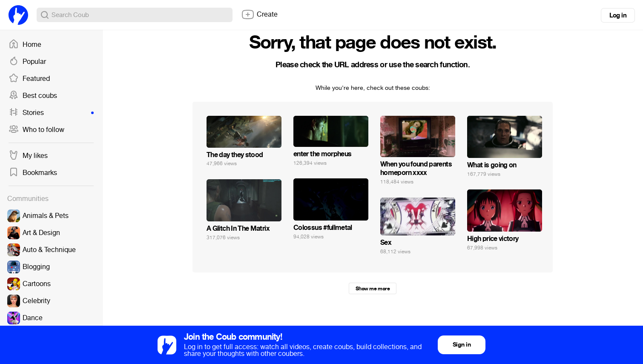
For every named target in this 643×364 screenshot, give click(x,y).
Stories (51, 113)
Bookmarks (33, 173)
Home (25, 45)
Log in (618, 15)
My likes (28, 156)
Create (259, 14)
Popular (27, 62)
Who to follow (36, 130)
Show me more (373, 289)
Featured (29, 79)
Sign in (462, 345)
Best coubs (33, 96)
